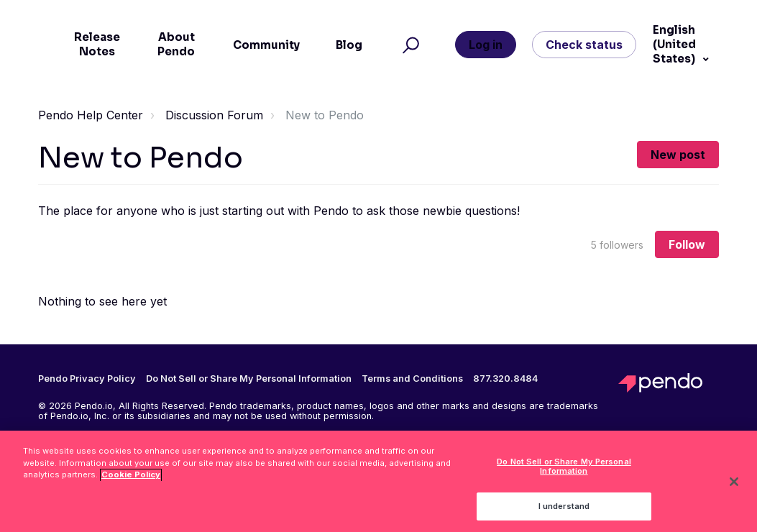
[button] (409, 45)
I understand (564, 510)
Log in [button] (486, 45)
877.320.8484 (505, 379)
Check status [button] (584, 45)
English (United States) (675, 44)
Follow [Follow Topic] (687, 244)
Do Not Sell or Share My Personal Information (249, 379)
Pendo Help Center (91, 115)
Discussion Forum (214, 115)
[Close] (734, 486)
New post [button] (678, 155)
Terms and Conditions (412, 379)
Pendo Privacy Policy (87, 379)
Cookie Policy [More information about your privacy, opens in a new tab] (131, 480)
